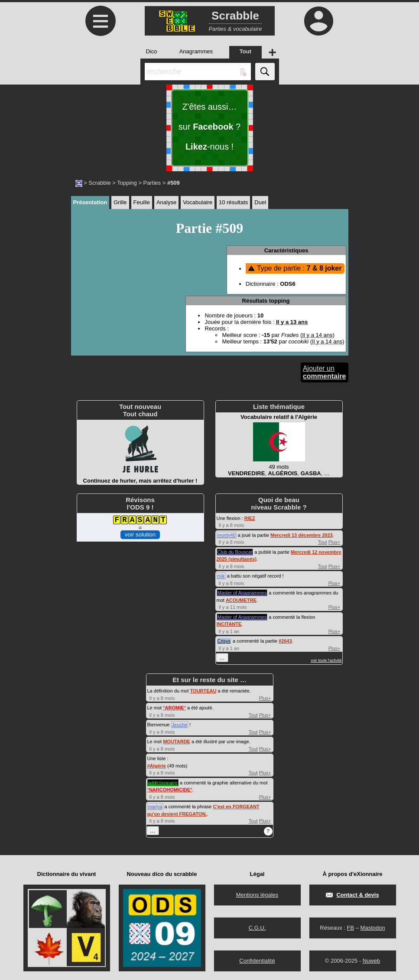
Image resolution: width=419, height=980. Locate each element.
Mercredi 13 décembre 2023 (302, 535)
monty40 (227, 535)
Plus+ (335, 542)
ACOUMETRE (241, 600)
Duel (260, 202)
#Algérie (157, 766)
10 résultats (233, 202)
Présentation (90, 202)
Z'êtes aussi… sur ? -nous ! (209, 127)
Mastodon (373, 928)
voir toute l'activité (326, 660)
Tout (323, 542)
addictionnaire (163, 783)
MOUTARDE (177, 742)
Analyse (166, 202)
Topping (127, 183)
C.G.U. (257, 928)
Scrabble (99, 183)
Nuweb (371, 961)
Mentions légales (257, 895)
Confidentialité (257, 961)
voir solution (140, 534)
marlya (155, 807)
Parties (152, 183)
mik (221, 576)
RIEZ (250, 518)
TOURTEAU (203, 691)
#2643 (285, 641)
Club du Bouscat (235, 552)
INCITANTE (229, 624)
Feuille (142, 202)
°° (174, 708)
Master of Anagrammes (242, 593)
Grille (120, 202)
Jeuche (180, 725)
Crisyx (224, 641)
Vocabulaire (198, 202)
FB (350, 928)
